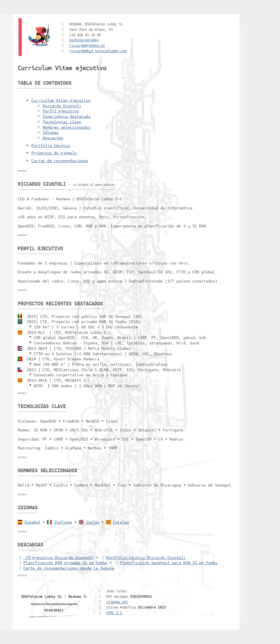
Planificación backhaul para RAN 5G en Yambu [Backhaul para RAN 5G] (166, 562)
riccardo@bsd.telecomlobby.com (98, 51)
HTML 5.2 (114, 612)
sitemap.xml (117, 602)
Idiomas (51, 132)
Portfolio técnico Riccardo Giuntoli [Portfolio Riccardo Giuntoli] (143, 557)
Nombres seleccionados (67, 127)
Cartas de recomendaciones (60, 160)
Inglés (93, 522)
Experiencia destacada (67, 116)
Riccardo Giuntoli (62, 106)
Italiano (63, 522)
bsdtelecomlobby (84, 40)
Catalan (121, 522)
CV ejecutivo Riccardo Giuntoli (56, 557)
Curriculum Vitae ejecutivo (61, 100)
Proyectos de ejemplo (54, 153)
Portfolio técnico (51, 145)
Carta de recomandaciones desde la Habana (66, 568)
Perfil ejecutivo (61, 111)
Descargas (53, 138)
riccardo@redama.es (87, 45)
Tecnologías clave (62, 122)
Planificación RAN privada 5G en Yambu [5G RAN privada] (62, 562)
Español (33, 522)
